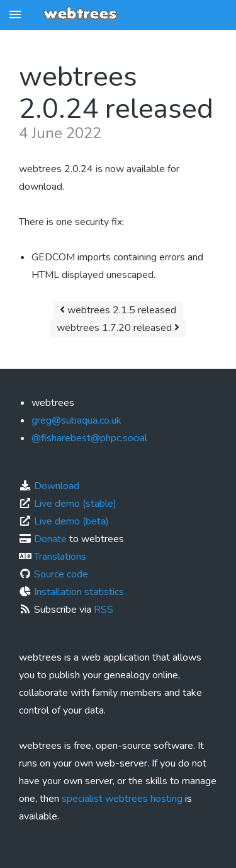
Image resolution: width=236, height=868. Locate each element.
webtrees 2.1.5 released (118, 310)
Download (57, 486)
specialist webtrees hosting (122, 799)
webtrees (80, 14)
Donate (50, 539)
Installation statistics (79, 592)
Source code (61, 574)
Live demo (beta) (71, 521)
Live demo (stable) (75, 504)
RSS (104, 610)
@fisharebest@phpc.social (89, 438)
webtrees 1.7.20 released (118, 328)
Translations (60, 557)
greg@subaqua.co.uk (76, 420)
